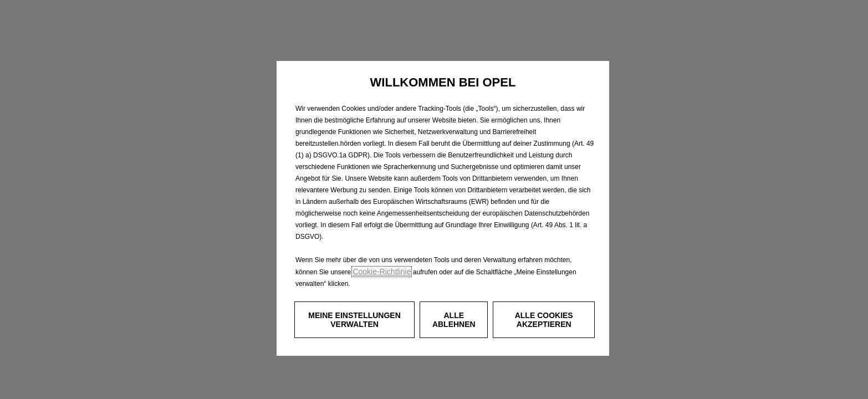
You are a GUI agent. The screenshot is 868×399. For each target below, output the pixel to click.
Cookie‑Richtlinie (382, 272)
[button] (354, 320)
